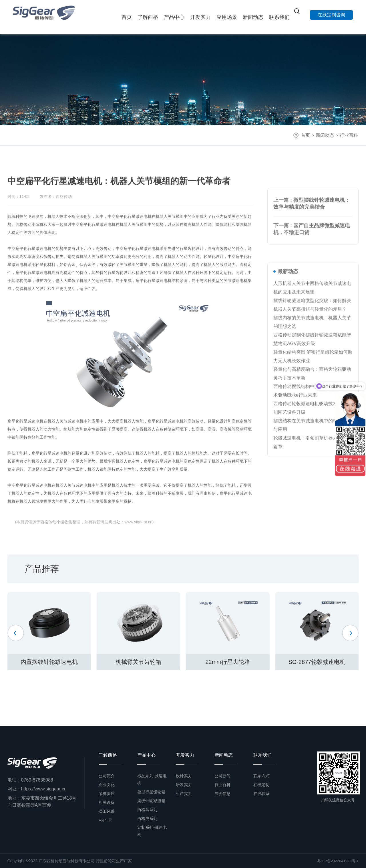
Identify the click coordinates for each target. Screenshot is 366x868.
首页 (127, 17)
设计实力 (184, 776)
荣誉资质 (107, 794)
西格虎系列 (147, 818)
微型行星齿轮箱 (151, 792)
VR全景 (105, 820)
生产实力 (184, 794)
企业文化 (107, 785)
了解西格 (148, 17)
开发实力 (200, 17)
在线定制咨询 (331, 15)
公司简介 (107, 776)
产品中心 (174, 17)
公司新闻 (222, 776)
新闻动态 (253, 17)
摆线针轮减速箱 (151, 801)
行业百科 (349, 135)
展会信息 (222, 794)
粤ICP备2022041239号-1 (337, 861)
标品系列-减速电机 (152, 779)
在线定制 (261, 785)
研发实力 (184, 785)
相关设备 (107, 802)
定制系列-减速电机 (152, 831)
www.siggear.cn (138, 522)
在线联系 (261, 794)
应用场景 (227, 17)
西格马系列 (147, 810)
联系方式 (261, 776)
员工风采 (107, 811)
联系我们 (279, 17)
